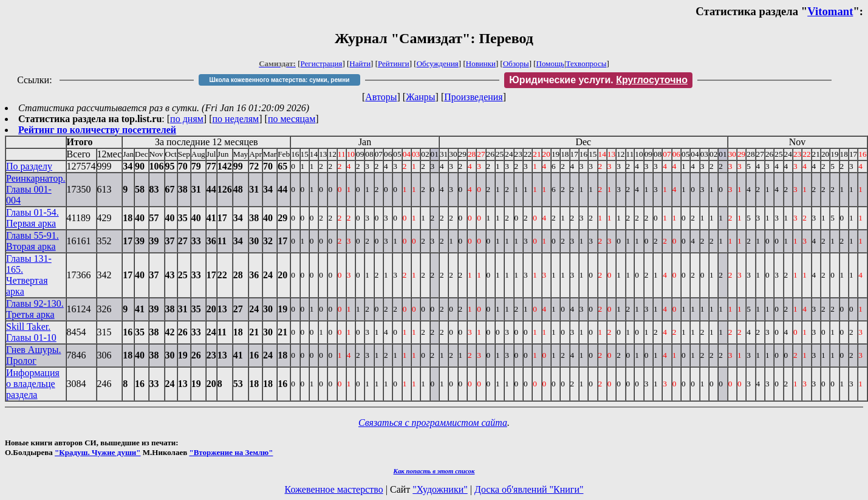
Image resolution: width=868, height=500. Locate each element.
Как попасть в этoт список (434, 471)
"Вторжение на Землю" (231, 452)
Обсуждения (438, 63)
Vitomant (830, 11)
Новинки (481, 63)
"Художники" (440, 489)
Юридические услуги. (598, 80)
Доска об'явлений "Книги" (529, 489)
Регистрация (322, 63)
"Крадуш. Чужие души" (98, 452)
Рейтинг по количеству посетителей (97, 130)
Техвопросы (586, 63)
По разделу (29, 166)
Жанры (420, 97)
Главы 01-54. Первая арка (32, 218)
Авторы (381, 97)
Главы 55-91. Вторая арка (32, 241)
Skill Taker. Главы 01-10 (31, 332)
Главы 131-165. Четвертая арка (29, 275)
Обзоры (516, 63)
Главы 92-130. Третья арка (35, 309)
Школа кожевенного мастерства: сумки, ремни (280, 80)
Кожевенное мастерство (334, 489)
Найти (360, 63)
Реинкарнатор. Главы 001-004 (36, 189)
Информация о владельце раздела (33, 384)
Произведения (473, 97)
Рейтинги (394, 63)
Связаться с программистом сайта (433, 423)
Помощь (550, 63)
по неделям (236, 119)
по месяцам (292, 119)
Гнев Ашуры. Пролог (33, 355)
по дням (187, 119)
